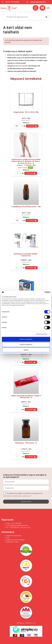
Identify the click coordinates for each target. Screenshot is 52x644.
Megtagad (26, 350)
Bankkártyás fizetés (12, 542)
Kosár (42, 8)
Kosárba (32, 126)
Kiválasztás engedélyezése (26, 345)
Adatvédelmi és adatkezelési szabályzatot (17, 496)
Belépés (36, 8)
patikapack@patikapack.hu (38, 2)
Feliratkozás (26, 502)
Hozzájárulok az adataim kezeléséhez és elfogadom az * (23, 494)
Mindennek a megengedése (26, 339)
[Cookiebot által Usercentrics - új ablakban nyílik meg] (41, 292)
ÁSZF (8, 538)
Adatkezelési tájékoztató (14, 536)
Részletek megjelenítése (42, 334)
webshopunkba (23, 66)
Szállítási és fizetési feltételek (15, 540)
